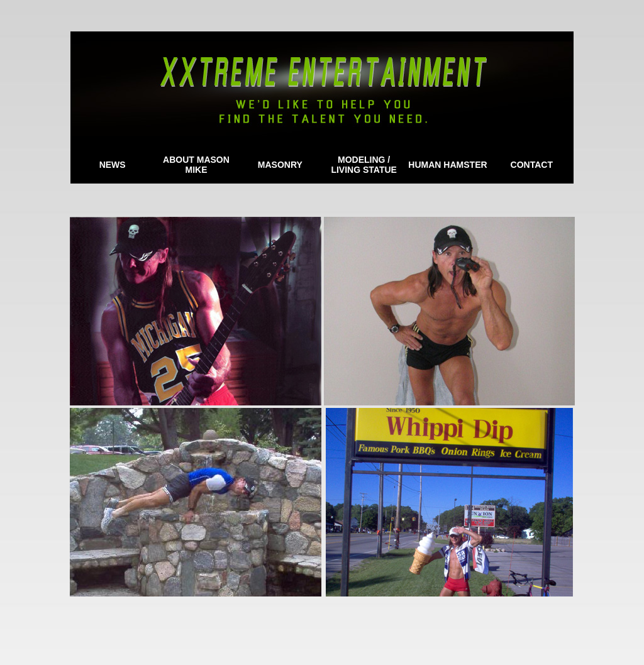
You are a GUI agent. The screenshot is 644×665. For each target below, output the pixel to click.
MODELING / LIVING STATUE (364, 165)
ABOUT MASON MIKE (196, 165)
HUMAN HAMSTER (447, 165)
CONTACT (532, 165)
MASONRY (280, 165)
